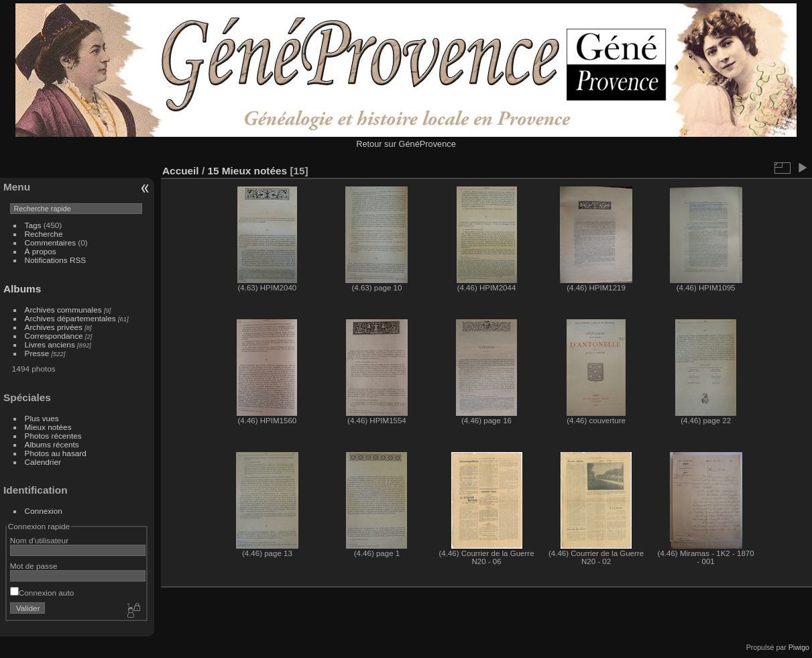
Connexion (44, 511)
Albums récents (52, 444)
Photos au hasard (56, 453)
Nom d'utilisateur (39, 540)
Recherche (44, 234)
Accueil (181, 171)
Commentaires (51, 242)
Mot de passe (34, 566)
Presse (37, 353)
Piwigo (799, 647)
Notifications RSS (56, 260)
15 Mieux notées (247, 171)
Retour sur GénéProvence (406, 144)
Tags (33, 225)
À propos (41, 251)
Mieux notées (48, 427)
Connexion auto (42, 593)
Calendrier (43, 462)
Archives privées (54, 327)
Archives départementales (70, 318)
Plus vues (42, 418)
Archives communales (63, 310)
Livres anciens (50, 344)
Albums (22, 289)
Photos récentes (53, 436)
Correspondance (54, 336)
